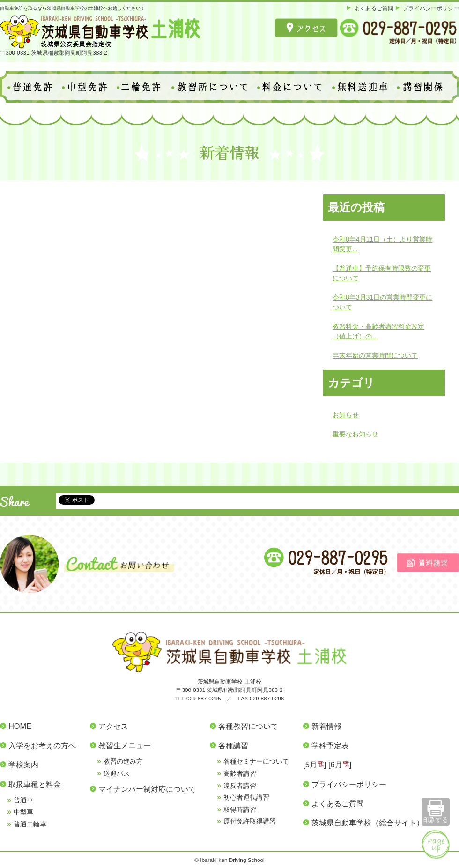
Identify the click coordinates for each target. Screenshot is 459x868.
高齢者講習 (240, 773)
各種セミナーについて (256, 761)
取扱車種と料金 (35, 784)
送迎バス (117, 773)
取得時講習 (240, 809)
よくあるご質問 (374, 8)
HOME (20, 726)
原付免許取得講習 (250, 821)
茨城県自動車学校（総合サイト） (368, 823)
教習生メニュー (125, 745)
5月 (311, 765)
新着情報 (326, 726)
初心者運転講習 (246, 797)
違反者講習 (240, 786)
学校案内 (23, 765)
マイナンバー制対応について (147, 789)
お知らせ (346, 415)
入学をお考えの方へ (42, 745)
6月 (337, 765)
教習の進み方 (123, 761)
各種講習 (233, 745)
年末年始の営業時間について (375, 355)
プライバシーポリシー (431, 8)
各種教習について (248, 726)
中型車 (23, 812)
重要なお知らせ (355, 434)
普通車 (23, 800)
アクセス (113, 726)
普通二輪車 (30, 824)
